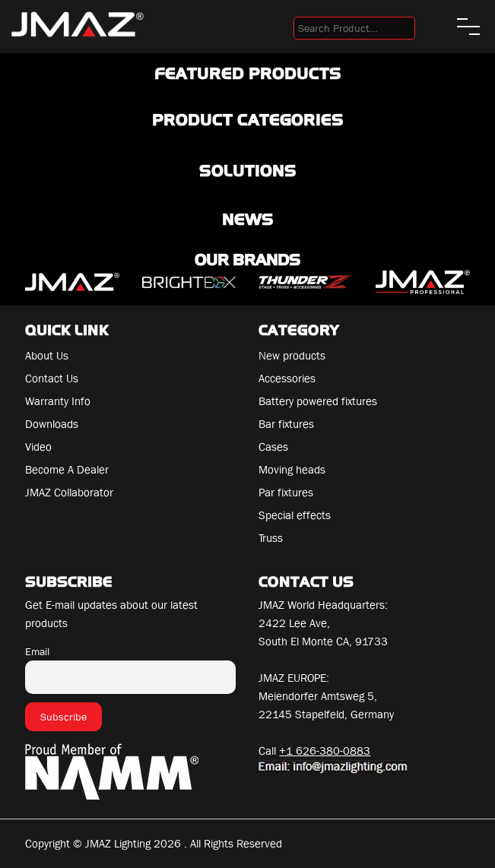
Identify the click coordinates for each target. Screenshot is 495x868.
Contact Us (52, 379)
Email (37, 651)
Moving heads (292, 470)
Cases (273, 447)
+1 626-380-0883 (325, 751)
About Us (47, 356)
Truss (271, 538)
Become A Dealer (67, 470)
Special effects (295, 515)
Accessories (287, 379)
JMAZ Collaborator (69, 493)
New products (292, 356)
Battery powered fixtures (318, 401)
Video (38, 447)
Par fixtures (286, 493)
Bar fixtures (286, 424)
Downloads (52, 424)
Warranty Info (58, 401)
